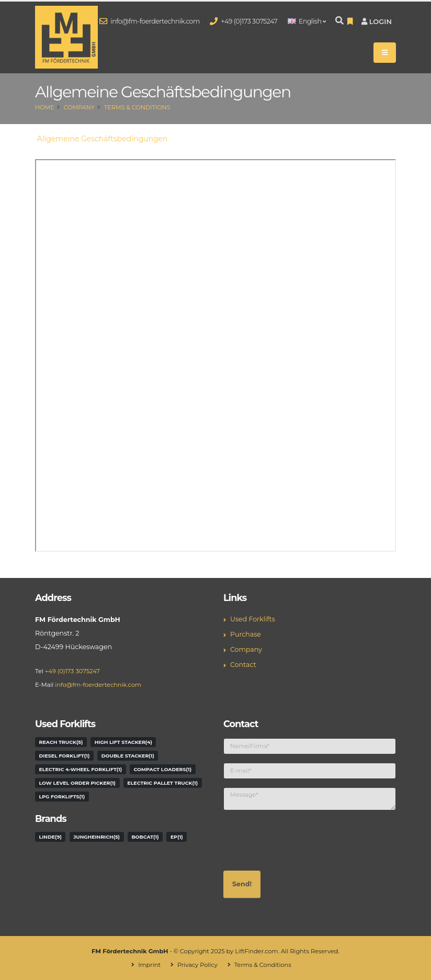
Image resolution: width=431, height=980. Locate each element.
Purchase (246, 634)
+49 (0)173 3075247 (244, 21)
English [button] (307, 21)
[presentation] (303, 839)
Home (45, 107)
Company (79, 107)
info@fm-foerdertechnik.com (150, 21)
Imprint (149, 965)
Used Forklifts (253, 619)
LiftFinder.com (257, 951)
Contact (243, 665)
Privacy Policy (197, 965)
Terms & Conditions (137, 107)
